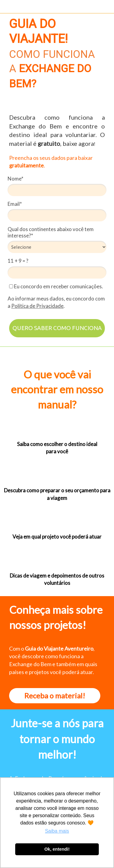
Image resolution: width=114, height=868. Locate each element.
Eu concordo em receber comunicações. (56, 286)
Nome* (16, 179)
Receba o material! (55, 696)
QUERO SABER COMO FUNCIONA (57, 328)
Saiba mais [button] (57, 831)
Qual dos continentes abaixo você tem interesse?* (51, 232)
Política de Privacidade (37, 306)
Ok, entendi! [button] (57, 849)
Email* (15, 204)
